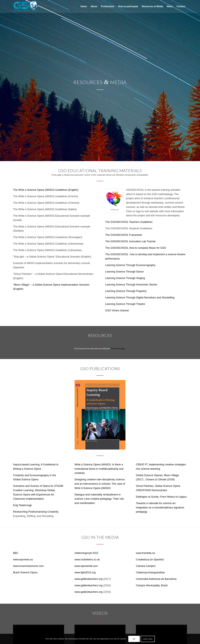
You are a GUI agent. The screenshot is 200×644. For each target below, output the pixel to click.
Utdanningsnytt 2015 (86, 553)
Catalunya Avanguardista (150, 572)
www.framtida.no (145, 553)
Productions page (118, 349)
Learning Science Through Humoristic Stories (131, 285)
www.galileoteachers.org (89, 579)
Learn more (148, 639)
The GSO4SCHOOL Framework (124, 235)
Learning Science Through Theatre (125, 304)
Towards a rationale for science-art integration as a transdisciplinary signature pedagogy (160, 507)
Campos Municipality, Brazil (152, 585)
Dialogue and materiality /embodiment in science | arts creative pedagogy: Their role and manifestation (99, 499)
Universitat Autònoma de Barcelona (156, 579)
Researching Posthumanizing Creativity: (36, 512)
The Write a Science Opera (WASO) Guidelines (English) (46, 190)
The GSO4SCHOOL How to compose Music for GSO (136, 248)
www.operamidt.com (86, 566)
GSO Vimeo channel (117, 310)
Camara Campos (146, 566)
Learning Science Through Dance (124, 272)
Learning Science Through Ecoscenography (130, 265)
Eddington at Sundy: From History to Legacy (161, 497)
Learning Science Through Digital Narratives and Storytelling (140, 298)
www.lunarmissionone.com (28, 566)
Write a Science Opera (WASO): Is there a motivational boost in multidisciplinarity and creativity (99, 469)
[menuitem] (84, 6)
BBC (16, 553)
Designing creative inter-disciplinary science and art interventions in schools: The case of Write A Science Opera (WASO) (100, 484)
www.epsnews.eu (23, 560)
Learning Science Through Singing (125, 278)
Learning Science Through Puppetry (126, 291)
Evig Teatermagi (22, 505)
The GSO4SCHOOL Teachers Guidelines (129, 222)
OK (134, 639)
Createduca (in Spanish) (150, 560)
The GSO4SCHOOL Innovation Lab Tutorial (130, 241)
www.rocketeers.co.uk (87, 560)
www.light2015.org (85, 572)
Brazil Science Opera (25, 572)
